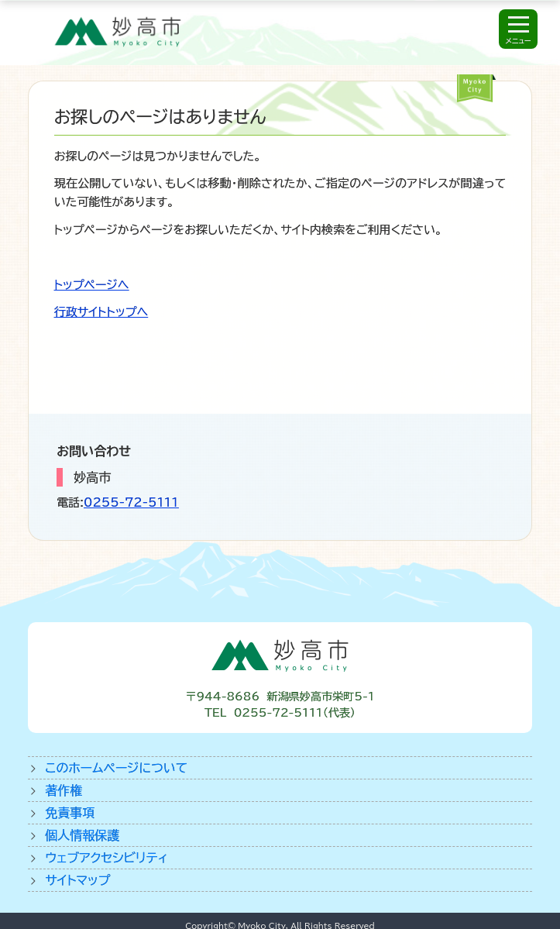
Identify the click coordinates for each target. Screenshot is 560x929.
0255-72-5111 (131, 502)
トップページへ (92, 285)
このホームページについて (116, 768)
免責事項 (70, 813)
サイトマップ (77, 880)
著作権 (64, 790)
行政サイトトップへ (101, 312)
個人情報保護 (82, 835)
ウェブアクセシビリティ (107, 858)
